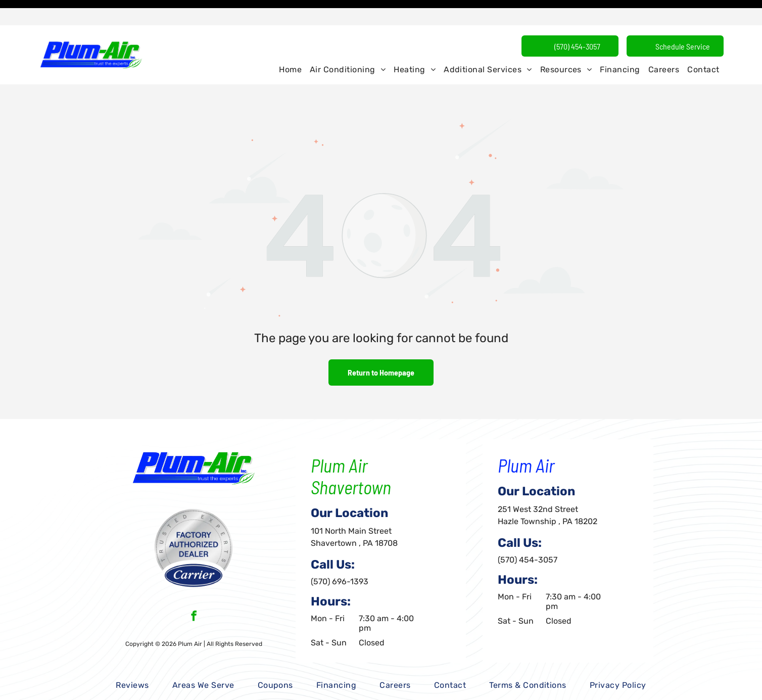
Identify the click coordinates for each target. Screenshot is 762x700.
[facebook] (194, 592)
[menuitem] (290, 44)
